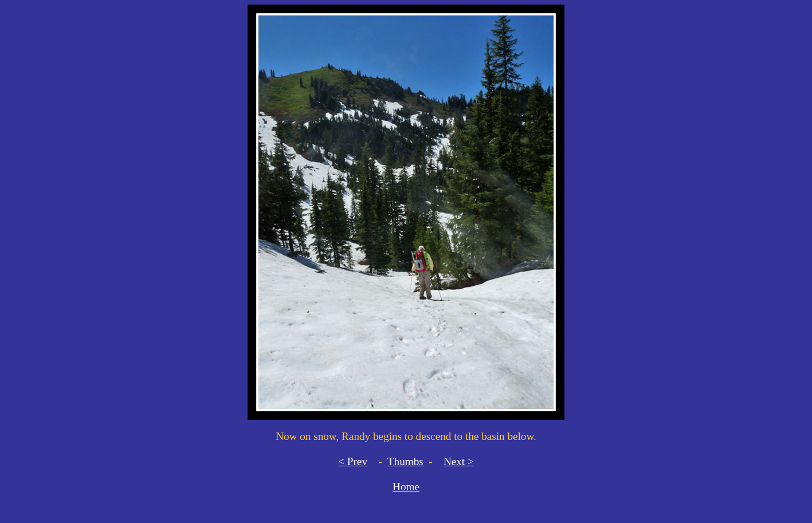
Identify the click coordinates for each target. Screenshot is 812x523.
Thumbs (405, 461)
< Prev (353, 461)
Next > (459, 461)
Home (406, 487)
